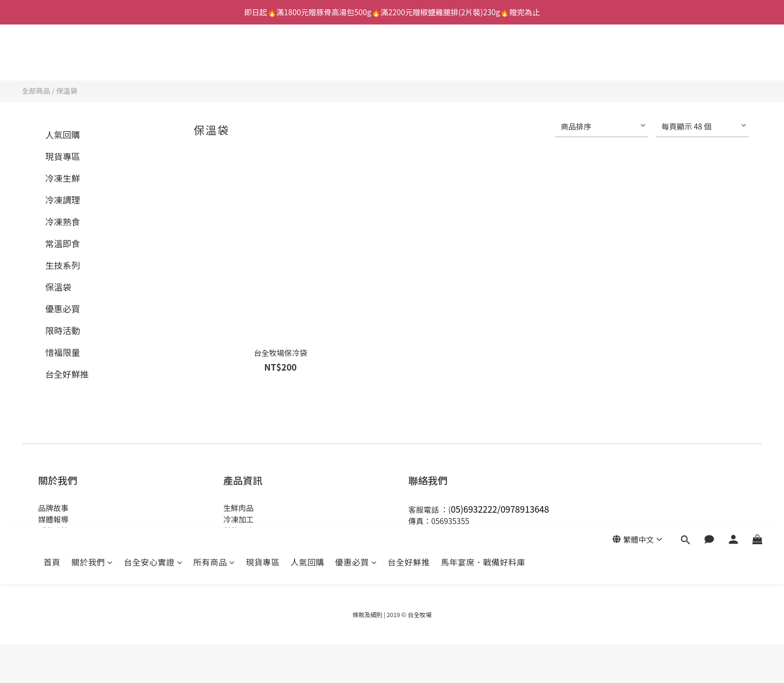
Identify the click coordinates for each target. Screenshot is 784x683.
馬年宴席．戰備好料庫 (483, 59)
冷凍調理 (63, 200)
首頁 (52, 59)
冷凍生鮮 (63, 178)
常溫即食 (63, 243)
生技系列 (63, 265)
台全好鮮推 (409, 59)
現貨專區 (263, 59)
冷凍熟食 (63, 221)
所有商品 (214, 59)
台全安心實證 (154, 59)
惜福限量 (63, 352)
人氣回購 (308, 59)
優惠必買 (356, 59)
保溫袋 (67, 91)
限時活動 (63, 330)
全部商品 (36, 91)
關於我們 (92, 59)
